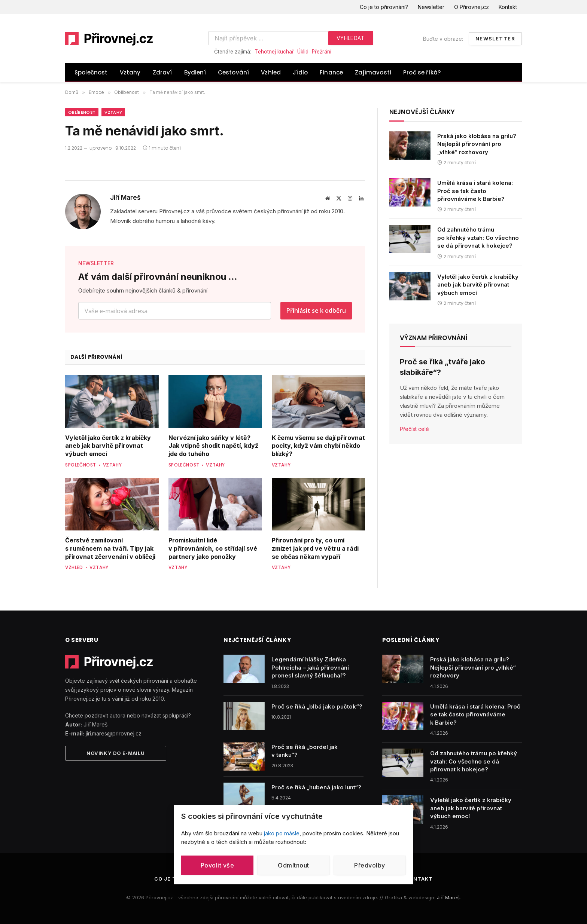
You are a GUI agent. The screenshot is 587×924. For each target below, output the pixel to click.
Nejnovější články (422, 112)
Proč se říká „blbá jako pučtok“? (317, 706)
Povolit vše (217, 865)
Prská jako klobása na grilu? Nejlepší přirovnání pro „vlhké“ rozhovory (477, 144)
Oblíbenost (82, 112)
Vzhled (271, 72)
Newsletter (431, 7)
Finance (331, 72)
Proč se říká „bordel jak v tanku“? (305, 751)
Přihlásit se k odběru (316, 310)
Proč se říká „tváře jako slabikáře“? (442, 367)
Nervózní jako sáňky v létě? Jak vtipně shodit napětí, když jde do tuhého (213, 446)
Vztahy (130, 72)
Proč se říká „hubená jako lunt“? (316, 787)
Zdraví (162, 72)
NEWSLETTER (96, 263)
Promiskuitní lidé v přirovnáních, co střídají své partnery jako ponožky (213, 548)
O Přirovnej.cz (472, 7)
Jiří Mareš (125, 198)
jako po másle (282, 833)
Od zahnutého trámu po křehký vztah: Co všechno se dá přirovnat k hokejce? (478, 238)
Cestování (234, 72)
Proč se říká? (422, 72)
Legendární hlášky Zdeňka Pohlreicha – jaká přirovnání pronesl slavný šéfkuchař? (310, 667)
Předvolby (369, 865)
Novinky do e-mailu (115, 753)
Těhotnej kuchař (274, 52)
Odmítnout (293, 865)
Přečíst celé (414, 429)
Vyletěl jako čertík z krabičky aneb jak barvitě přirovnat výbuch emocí (108, 446)
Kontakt (508, 7)
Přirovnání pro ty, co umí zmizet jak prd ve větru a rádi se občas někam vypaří (315, 548)
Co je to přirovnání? (384, 7)
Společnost (91, 72)
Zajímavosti (373, 72)
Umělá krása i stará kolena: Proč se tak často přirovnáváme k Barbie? (475, 191)
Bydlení (195, 72)
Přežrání (322, 52)
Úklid (303, 52)
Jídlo (300, 72)
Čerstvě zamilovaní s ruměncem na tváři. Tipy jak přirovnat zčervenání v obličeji (110, 548)
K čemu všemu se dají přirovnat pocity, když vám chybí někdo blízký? (318, 446)
